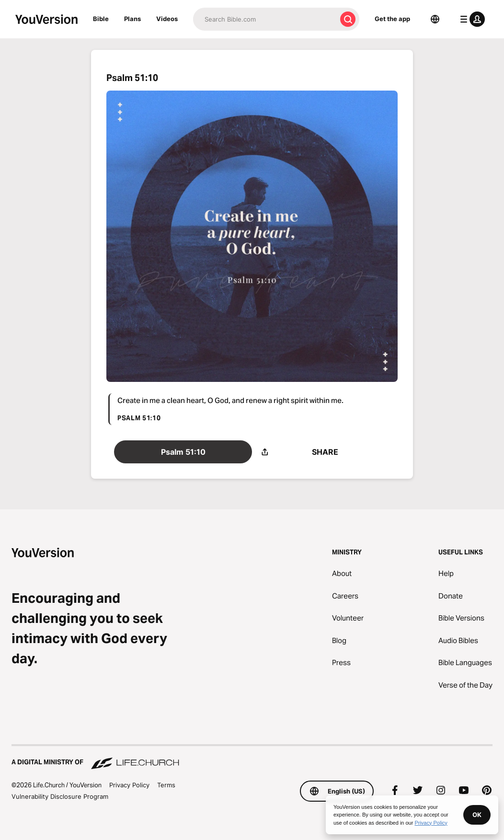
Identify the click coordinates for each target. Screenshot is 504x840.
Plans (132, 19)
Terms (166, 785)
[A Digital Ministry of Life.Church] (252, 758)
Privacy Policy (129, 785)
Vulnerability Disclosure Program (60, 796)
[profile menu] (470, 19)
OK (477, 815)
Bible (101, 19)
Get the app (392, 19)
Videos (167, 19)
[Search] (265, 19)
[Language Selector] (435, 19)
